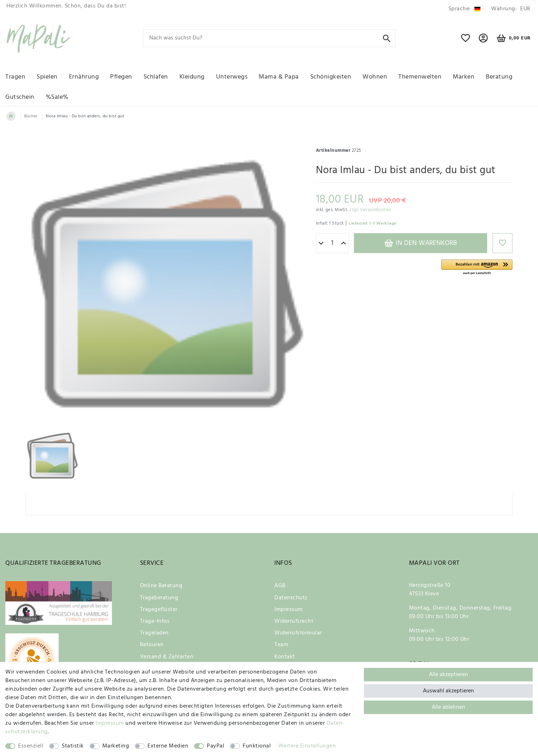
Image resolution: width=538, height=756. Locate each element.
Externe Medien (168, 746)
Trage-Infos (155, 621)
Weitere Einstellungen (307, 746)
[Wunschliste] (466, 41)
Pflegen (121, 77)
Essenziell (31, 746)
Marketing (116, 746)
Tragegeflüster (159, 610)
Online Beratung (161, 586)
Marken (464, 77)
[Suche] (387, 38)
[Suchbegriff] (270, 38)
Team (281, 645)
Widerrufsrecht (294, 621)
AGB (280, 586)
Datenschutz (291, 598)
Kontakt (285, 657)
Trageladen (154, 633)
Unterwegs (232, 77)
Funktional (257, 746)
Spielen (47, 77)
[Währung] (510, 9)
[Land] (464, 9)
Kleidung (192, 77)
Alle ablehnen (448, 707)
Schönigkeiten (331, 77)
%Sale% (57, 97)
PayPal (216, 746)
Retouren (152, 645)
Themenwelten (420, 77)
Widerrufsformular (298, 633)
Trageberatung (159, 598)
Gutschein (20, 97)
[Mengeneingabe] (332, 243)
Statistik (73, 746)
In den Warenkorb (420, 243)
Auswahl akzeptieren (448, 691)
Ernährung (84, 77)
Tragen (15, 77)
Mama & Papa (279, 77)
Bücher (31, 116)
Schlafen (156, 77)
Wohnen (375, 77)
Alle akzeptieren (448, 675)
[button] (477, 267)
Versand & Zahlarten (167, 657)
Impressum (289, 610)
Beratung (499, 77)
